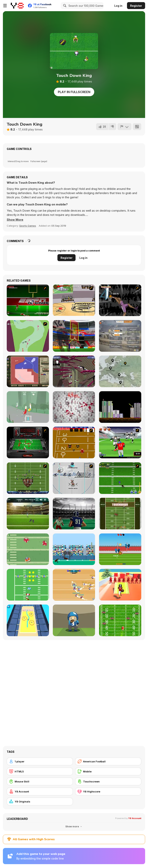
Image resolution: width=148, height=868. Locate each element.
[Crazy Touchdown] (120, 585)
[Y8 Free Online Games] (17, 6)
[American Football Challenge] (28, 514)
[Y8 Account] (40, 791)
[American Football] (108, 761)
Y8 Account (135, 818)
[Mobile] (108, 771)
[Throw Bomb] (120, 407)
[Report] (124, 127)
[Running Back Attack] (120, 442)
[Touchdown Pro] (28, 549)
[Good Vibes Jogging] (28, 407)
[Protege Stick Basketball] (74, 300)
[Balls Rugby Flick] (120, 549)
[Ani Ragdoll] (74, 371)
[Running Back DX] (120, 514)
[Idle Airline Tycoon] (120, 371)
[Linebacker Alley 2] (120, 478)
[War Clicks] (120, 336)
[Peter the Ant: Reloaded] (74, 407)
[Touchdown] (74, 549)
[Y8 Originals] (40, 802)
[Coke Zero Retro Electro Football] (28, 442)
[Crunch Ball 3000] (74, 478)
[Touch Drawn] (28, 620)
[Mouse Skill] (40, 781)
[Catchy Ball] (74, 620)
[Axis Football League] (28, 478)
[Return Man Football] (120, 620)
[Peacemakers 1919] (28, 371)
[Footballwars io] (74, 585)
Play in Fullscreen (74, 92)
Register (136, 6)
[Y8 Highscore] (108, 791)
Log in (118, 6)
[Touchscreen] (108, 781)
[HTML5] (40, 771)
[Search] (64, 6)
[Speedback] (28, 300)
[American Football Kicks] (74, 336)
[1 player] (40, 761)
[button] (15, 220)
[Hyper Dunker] (120, 300)
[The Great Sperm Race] (28, 336)
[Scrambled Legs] (74, 442)
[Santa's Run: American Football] (28, 585)
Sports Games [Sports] (28, 226)
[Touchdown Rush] (74, 514)
